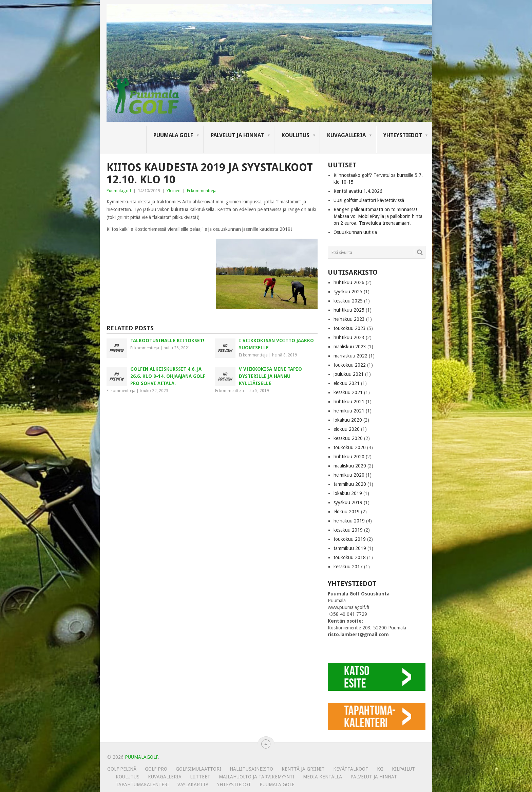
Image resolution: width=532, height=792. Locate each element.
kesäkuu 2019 (348, 530)
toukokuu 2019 (350, 539)
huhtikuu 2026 (349, 282)
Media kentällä (322, 777)
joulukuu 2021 (349, 374)
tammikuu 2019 (350, 548)
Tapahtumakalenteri (142, 785)
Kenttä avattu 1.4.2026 (358, 191)
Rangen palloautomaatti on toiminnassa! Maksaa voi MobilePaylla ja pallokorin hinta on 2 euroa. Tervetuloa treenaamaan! (378, 216)
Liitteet (200, 777)
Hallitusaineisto (251, 769)
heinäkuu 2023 (349, 319)
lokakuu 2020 (348, 420)
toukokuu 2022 (350, 365)
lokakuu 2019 (348, 493)
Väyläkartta (193, 785)
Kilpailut (403, 769)
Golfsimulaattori (198, 769)
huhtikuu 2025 (349, 310)
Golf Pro (156, 769)
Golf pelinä (122, 769)
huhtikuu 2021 (349, 402)
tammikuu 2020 (350, 484)
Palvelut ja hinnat (237, 135)
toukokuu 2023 (350, 328)
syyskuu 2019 (348, 502)
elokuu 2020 (347, 429)
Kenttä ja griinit (303, 769)
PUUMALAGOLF (141, 757)
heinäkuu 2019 (349, 521)
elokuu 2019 (347, 512)
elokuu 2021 (347, 383)
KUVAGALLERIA (346, 135)
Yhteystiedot (403, 135)
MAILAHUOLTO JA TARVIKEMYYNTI (257, 777)
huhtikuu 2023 (349, 337)
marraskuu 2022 (350, 356)
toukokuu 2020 (350, 447)
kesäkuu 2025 (348, 301)
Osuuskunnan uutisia (355, 232)
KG (380, 769)
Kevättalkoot (351, 769)
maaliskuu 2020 (350, 466)
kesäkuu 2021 (348, 392)
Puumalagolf (119, 191)
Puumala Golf (173, 135)
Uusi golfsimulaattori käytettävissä (369, 200)
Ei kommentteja (202, 191)
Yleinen (174, 191)
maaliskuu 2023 (350, 347)
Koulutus (296, 135)
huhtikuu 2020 (349, 457)
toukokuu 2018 (350, 557)
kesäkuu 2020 (348, 438)
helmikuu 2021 (349, 411)
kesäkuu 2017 (348, 567)
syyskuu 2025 (348, 292)
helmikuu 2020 (349, 475)
